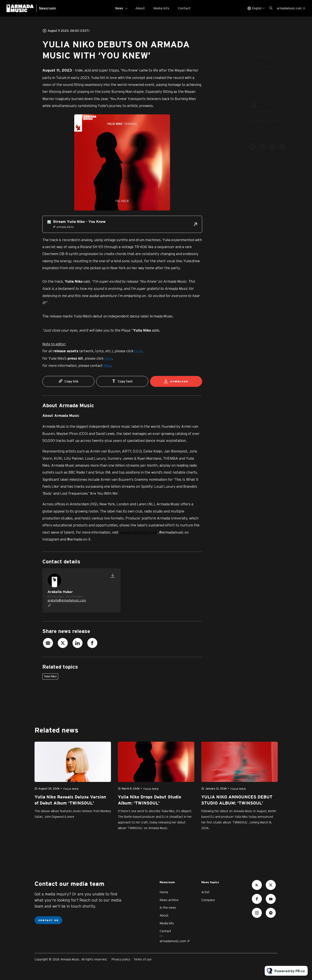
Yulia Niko (50, 676)
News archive (169, 900)
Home (164, 892)
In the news (168, 907)
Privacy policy (121, 959)
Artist (205, 892)
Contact (184, 8)
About (140, 8)
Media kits (161, 8)
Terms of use (143, 959)
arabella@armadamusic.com (67, 600)
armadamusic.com (289, 8)
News (119, 8)
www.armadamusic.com (138, 532)
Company (208, 900)
